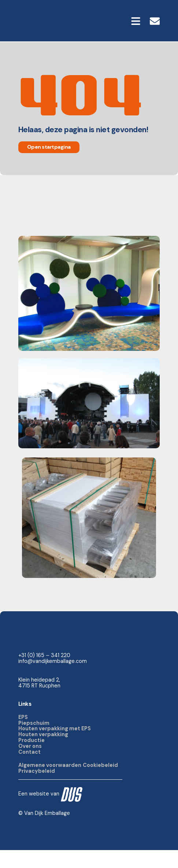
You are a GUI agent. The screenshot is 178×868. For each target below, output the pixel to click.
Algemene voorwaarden (50, 783)
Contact (29, 769)
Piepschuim (34, 741)
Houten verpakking (43, 752)
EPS (23, 735)
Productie (31, 758)
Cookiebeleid (100, 783)
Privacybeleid (37, 789)
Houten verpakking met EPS (55, 746)
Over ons (30, 764)
